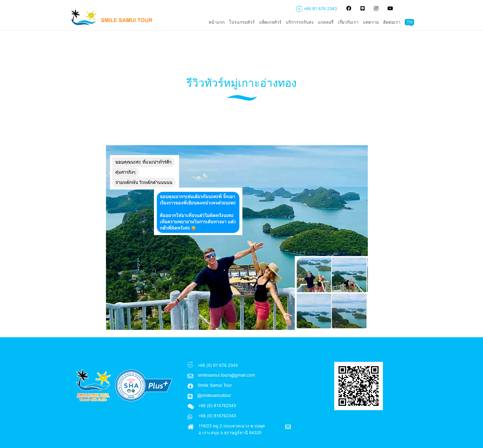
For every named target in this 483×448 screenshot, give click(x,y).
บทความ (371, 22)
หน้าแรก (217, 22)
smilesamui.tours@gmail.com (226, 362)
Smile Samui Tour (215, 372)
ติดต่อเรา (392, 22)
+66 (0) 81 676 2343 (218, 352)
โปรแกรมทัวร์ (242, 22)
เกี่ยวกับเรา (348, 22)
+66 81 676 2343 (320, 9)
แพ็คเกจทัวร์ (270, 22)
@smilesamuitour (214, 382)
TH (410, 22)
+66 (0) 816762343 (217, 403)
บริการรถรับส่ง (300, 22)
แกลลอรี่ (326, 22)
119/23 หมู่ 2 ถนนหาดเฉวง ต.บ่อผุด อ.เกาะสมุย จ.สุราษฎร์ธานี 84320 (232, 416)
